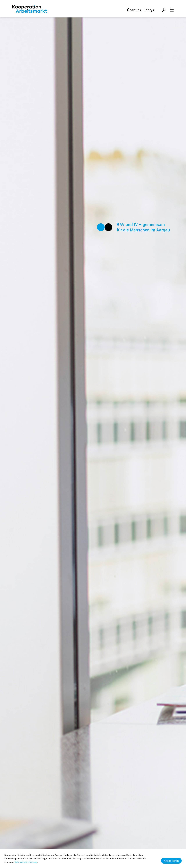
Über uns (134, 10)
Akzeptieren (171, 861)
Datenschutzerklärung (26, 862)
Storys (149, 10)
